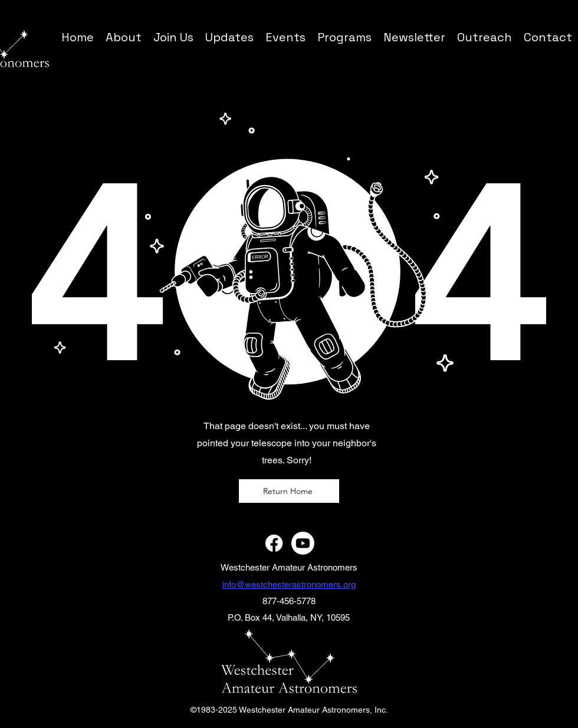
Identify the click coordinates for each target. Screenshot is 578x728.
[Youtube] (303, 543)
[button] (344, 37)
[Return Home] (289, 491)
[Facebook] (274, 543)
